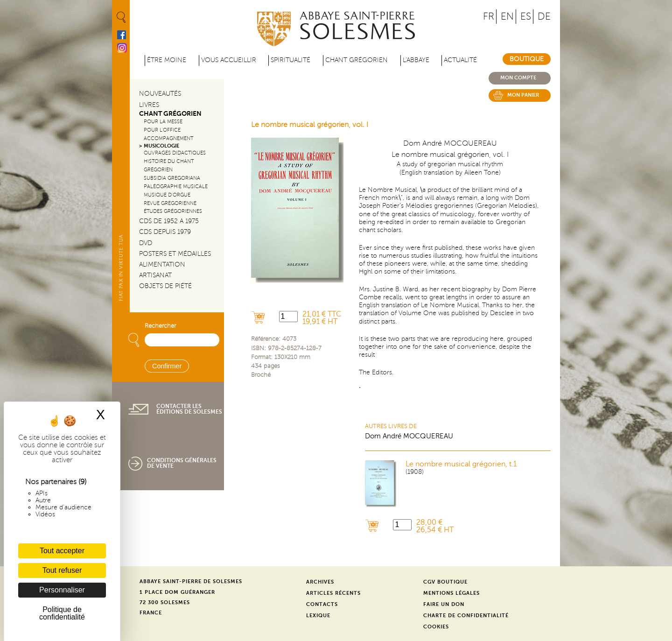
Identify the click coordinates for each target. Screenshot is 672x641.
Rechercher (160, 326)
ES (526, 17)
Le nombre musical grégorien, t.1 (461, 464)
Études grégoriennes (173, 211)
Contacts (322, 604)
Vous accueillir (229, 60)
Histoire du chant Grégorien (169, 166)
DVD (146, 243)
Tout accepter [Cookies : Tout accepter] (62, 551)
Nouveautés (160, 94)
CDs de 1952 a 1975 (169, 221)
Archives (320, 582)
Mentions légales (451, 593)
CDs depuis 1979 (165, 232)
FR (489, 17)
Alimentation (162, 264)
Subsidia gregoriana (172, 178)
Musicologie (161, 146)
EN (507, 17)
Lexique (318, 616)
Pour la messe (163, 122)
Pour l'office (162, 130)
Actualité (460, 60)
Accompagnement (168, 138)
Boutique (527, 59)
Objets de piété (165, 286)
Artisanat (155, 275)
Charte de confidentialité (466, 616)
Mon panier (523, 95)
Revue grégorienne (170, 203)
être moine (167, 60)
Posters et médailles (175, 254)
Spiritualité (290, 60)
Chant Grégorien (170, 114)
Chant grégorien (357, 60)
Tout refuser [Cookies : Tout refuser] (62, 570)
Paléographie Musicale (176, 187)
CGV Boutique (445, 582)
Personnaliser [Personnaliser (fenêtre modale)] (62, 590)
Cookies (436, 627)
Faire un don (444, 604)
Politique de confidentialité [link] (62, 613)
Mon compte (518, 78)
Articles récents (333, 593)
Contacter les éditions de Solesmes (189, 409)
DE (544, 17)
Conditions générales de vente (182, 463)
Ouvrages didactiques (175, 153)
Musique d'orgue (167, 195)
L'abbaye (416, 60)
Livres (149, 105)
